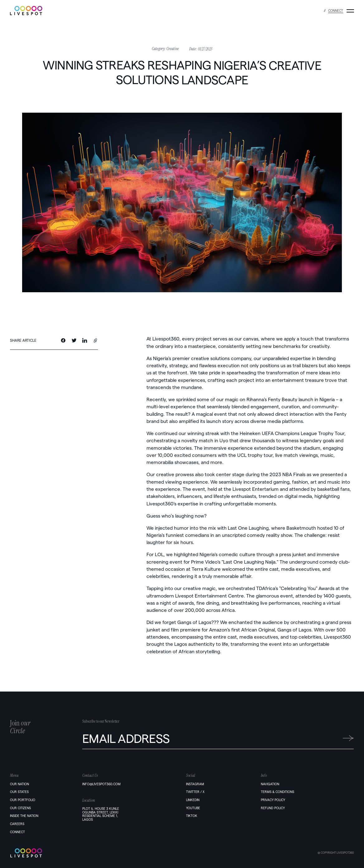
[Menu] (350, 11)
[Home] (46, 853)
